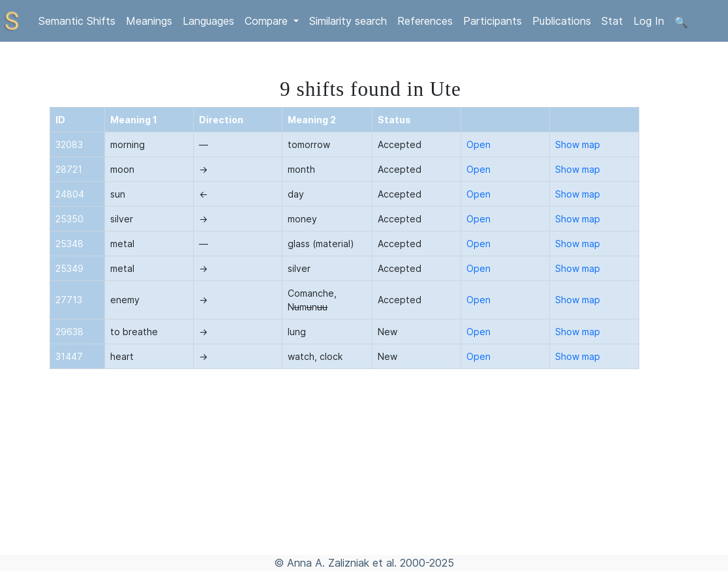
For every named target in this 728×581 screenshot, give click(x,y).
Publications (562, 21)
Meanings (149, 21)
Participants (493, 21)
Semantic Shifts (77, 21)
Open (478, 144)
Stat (612, 21)
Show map (578, 144)
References (425, 21)
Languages (208, 21)
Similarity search (348, 21)
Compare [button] (268, 21)
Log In (649, 21)
